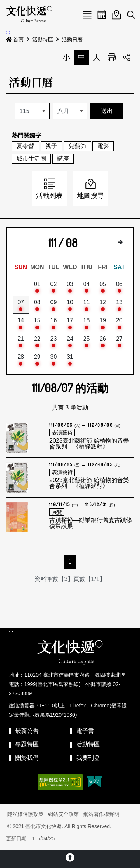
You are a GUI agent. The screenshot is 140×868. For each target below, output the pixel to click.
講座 (63, 159)
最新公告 (27, 731)
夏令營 (25, 146)
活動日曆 (72, 40)
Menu (87, 15)
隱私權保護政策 (25, 814)
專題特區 (27, 744)
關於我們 (27, 758)
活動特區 (43, 40)
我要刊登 (88, 758)
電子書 (85, 731)
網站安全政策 (63, 814)
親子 (51, 146)
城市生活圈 (31, 159)
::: (8, 32)
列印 (112, 57)
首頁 (15, 40)
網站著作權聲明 (101, 814)
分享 (127, 57)
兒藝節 (77, 146)
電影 (103, 146)
